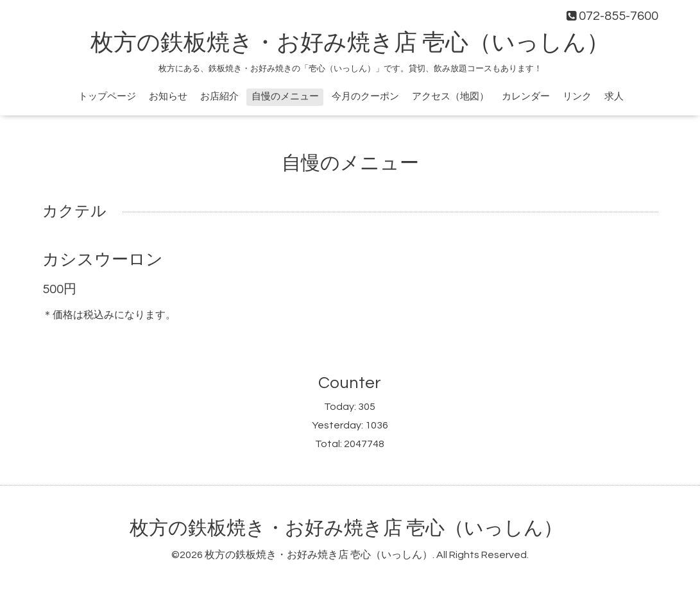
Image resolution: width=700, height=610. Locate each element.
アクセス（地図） (450, 97)
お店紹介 (219, 97)
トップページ (107, 97)
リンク (577, 97)
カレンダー (526, 97)
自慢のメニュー (285, 97)
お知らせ (168, 97)
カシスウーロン (103, 260)
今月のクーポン (365, 97)
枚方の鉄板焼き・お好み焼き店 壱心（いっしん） (350, 43)
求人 (614, 97)
